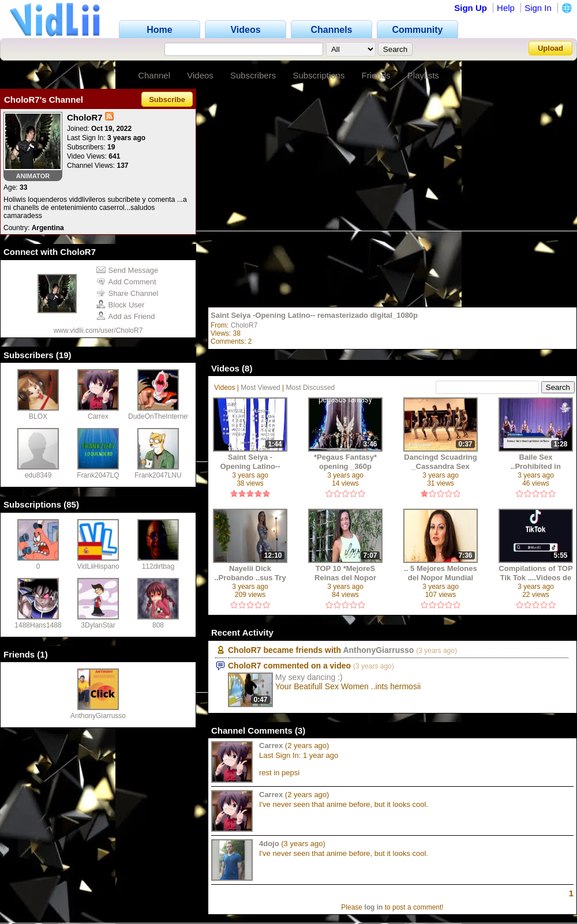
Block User (121, 305)
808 (158, 625)
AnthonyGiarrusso (98, 716)
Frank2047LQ (98, 475)
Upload (550, 48)
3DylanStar (98, 625)
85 (71, 504)
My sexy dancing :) (309, 677)
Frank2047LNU (158, 475)
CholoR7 (244, 325)
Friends (376, 75)
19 (64, 355)
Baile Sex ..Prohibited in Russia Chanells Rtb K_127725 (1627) (536, 462)
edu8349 (38, 475)
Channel (154, 75)
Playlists (423, 75)
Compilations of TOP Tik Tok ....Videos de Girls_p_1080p (535, 573)
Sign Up (471, 8)
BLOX (38, 416)
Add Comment (126, 282)
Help (506, 8)
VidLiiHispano (98, 566)
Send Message (128, 270)
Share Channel (128, 293)
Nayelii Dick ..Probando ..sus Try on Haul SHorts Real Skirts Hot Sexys (250, 573)
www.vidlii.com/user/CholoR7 (98, 330)
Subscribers (253, 75)
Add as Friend (126, 316)
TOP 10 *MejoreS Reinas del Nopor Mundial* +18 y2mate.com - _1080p (345, 573)
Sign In (538, 8)
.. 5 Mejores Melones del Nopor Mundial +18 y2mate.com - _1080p (440, 573)
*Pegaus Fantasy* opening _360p (345, 462)
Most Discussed (311, 388)
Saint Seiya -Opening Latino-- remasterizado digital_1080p (314, 315)
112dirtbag (158, 566)
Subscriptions (319, 75)
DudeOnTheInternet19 (162, 416)
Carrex (98, 416)
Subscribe (167, 99)
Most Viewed (260, 388)
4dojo (269, 844)
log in (373, 907)
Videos (200, 75)
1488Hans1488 (38, 625)
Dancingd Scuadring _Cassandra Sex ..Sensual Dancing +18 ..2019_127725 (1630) (440, 462)
